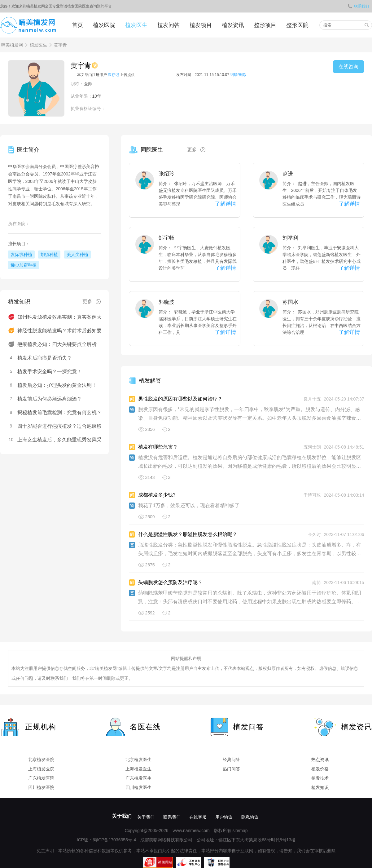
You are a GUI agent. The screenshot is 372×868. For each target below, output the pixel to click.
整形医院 (297, 25)
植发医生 (136, 25)
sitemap (240, 830)
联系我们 (358, 6)
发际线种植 (21, 255)
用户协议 (224, 817)
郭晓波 (166, 302)
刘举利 (290, 238)
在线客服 (198, 817)
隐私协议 (250, 817)
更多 (199, 150)
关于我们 (122, 816)
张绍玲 (166, 174)
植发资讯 (233, 25)
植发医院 (104, 25)
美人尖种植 (77, 255)
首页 (77, 25)
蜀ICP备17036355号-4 (114, 840)
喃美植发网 (12, 45)
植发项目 (201, 25)
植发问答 (168, 25)
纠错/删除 (238, 75)
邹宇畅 (166, 238)
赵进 (288, 174)
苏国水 (290, 302)
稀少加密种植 (24, 265)
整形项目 (265, 25)
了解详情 (225, 204)
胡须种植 (49, 255)
